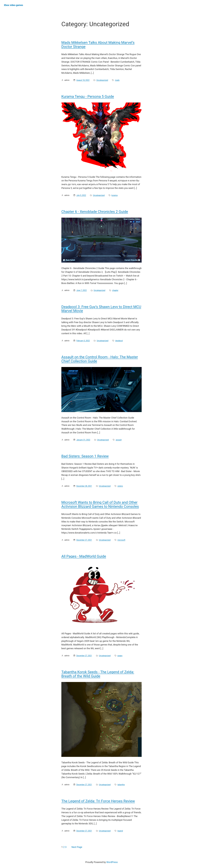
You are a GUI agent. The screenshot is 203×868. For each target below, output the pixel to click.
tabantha (121, 785)
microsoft (121, 540)
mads (117, 80)
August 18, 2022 (83, 80)
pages (120, 656)
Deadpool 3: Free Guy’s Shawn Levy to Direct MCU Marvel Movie (101, 309)
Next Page (77, 847)
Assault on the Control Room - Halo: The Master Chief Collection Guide (100, 359)
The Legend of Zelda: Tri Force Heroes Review (98, 801)
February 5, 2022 (83, 341)
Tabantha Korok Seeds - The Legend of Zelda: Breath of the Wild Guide (98, 674)
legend (120, 831)
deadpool (119, 341)
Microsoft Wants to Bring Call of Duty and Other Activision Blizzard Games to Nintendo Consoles (100, 504)
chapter (115, 290)
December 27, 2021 (84, 540)
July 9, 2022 (81, 195)
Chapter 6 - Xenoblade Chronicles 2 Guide (95, 212)
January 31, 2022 (83, 440)
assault (119, 440)
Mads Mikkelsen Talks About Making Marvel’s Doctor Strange (98, 45)
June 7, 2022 (82, 290)
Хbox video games (13, 5)
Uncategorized (102, 80)
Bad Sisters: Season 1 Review (85, 456)
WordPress (112, 862)
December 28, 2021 (84, 486)
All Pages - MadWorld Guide (84, 556)
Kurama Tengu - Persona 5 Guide (88, 97)
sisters (120, 486)
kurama (115, 195)
